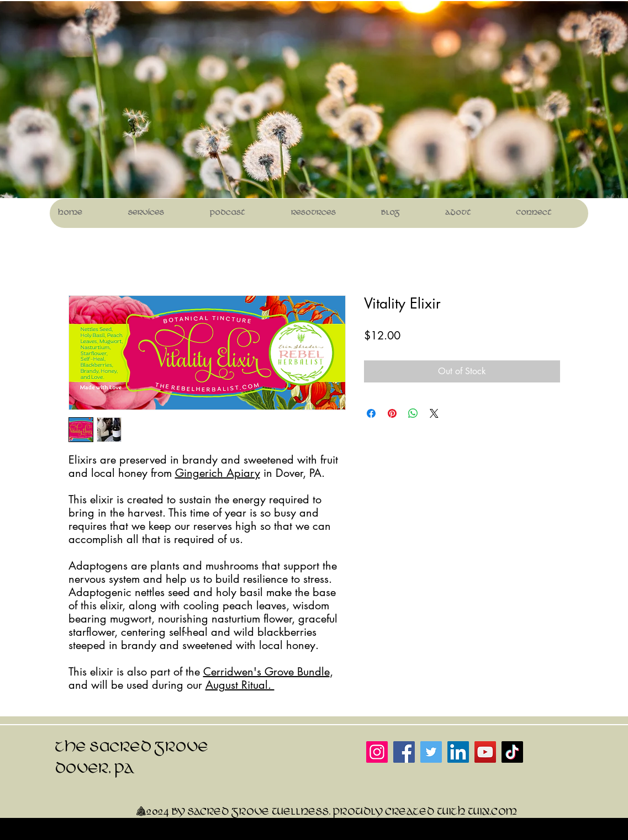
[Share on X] (434, 413)
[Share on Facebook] (371, 413)
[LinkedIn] (458, 752)
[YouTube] (485, 752)
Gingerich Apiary (218, 473)
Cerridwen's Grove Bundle (266, 672)
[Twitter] (431, 752)
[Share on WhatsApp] (413, 413)
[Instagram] (377, 752)
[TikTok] (512, 752)
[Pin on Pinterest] (392, 413)
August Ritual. (240, 685)
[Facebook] (404, 752)
